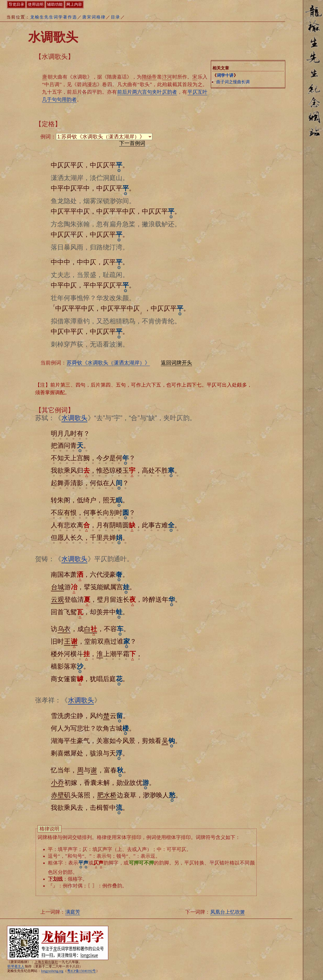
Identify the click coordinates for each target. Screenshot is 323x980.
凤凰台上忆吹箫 (228, 912)
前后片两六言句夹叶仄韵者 (147, 92)
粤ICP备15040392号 (81, 971)
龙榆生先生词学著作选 (54, 17)
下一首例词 (132, 143)
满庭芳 (73, 912)
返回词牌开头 (176, 363)
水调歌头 (74, 418)
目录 (116, 17)
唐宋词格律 (94, 17)
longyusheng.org (52, 971)
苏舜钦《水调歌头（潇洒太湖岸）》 (108, 363)
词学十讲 (225, 75)
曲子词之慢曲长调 (233, 82)
